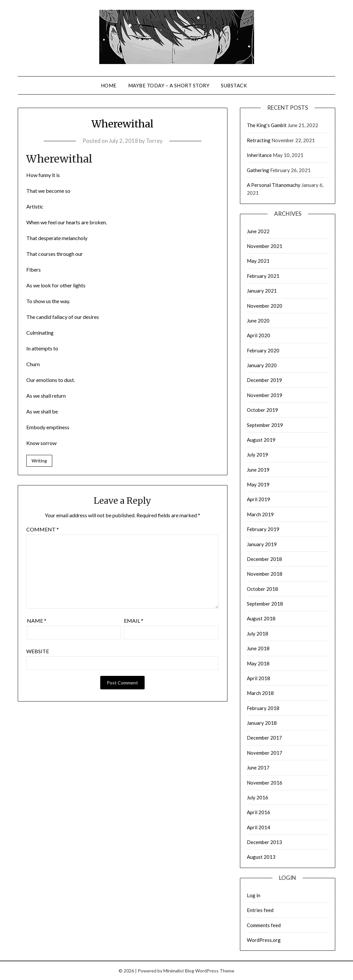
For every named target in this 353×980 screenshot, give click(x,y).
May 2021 (258, 261)
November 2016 (265, 783)
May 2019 (258, 484)
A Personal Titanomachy (274, 185)
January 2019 (262, 544)
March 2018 (260, 693)
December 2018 (264, 559)
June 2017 (258, 768)
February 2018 (263, 708)
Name (37, 621)
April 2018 (259, 678)
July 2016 (258, 797)
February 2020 (263, 350)
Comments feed (264, 925)
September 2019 (265, 425)
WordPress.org (264, 940)
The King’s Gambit (267, 125)
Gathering (258, 170)
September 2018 (265, 604)
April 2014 (259, 827)
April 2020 (259, 335)
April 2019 (259, 499)
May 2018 (258, 663)
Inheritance (259, 155)
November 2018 (265, 574)
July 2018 (258, 634)
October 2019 (262, 410)
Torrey (154, 141)
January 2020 (262, 365)
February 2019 (263, 529)
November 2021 (265, 246)
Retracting (259, 140)
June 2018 (258, 648)
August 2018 (261, 618)
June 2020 (258, 321)
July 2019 (258, 455)
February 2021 (263, 276)
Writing (39, 461)
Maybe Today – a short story (169, 85)
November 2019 (265, 395)
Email (134, 621)
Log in (254, 895)
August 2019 (261, 440)
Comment (43, 530)
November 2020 (265, 306)
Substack (234, 85)
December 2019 (264, 380)
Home (109, 85)
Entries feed (260, 910)
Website (38, 651)
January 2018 (262, 723)
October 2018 (262, 589)
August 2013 (261, 857)
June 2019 (258, 470)
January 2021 (262, 291)
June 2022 (258, 231)
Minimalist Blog (179, 971)
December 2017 (264, 738)
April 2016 (259, 812)
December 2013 (264, 842)
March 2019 (260, 514)
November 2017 (265, 753)
